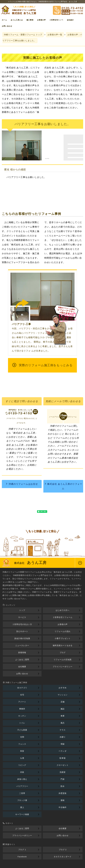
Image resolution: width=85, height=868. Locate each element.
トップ (23, 35)
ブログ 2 (63, 850)
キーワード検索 (22, 814)
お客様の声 (41, 20)
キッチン (22, 716)
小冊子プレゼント (63, 638)
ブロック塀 (22, 800)
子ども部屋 (22, 730)
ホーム (4, 20)
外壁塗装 (63, 793)
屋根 (63, 800)
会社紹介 (70, 20)
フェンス (22, 744)
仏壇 (22, 758)
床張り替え (22, 779)
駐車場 (63, 758)
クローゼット (63, 765)
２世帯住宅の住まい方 (22, 624)
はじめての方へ (63, 610)
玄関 (22, 737)
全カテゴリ (22, 688)
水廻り (63, 737)
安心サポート (22, 631)
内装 (22, 772)
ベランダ (63, 751)
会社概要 (22, 667)
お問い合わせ (7, 26)
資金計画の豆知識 (22, 638)
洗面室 (63, 772)
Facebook (22, 857)
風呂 (63, 723)
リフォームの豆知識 (63, 660)
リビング (22, 765)
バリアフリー (22, 786)
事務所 (22, 709)
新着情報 (22, 652)
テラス (63, 730)
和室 (22, 751)
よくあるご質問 (22, 660)
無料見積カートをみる (63, 645)
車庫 (63, 716)
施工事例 (30, 20)
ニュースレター (22, 645)
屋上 (22, 807)
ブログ (63, 652)
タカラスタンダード (63, 857)
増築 (63, 744)
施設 (63, 709)
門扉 (63, 779)
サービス (22, 617)
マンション (63, 695)
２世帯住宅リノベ (56, 20)
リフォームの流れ (63, 631)
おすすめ (63, 688)
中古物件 (63, 807)
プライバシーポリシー (63, 667)
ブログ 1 (22, 850)
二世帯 (22, 793)
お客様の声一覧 (55, 35)
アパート (22, 702)
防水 (63, 786)
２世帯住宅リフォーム (63, 617)
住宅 (22, 695)
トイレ (22, 723)
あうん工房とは (17, 20)
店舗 (63, 702)
